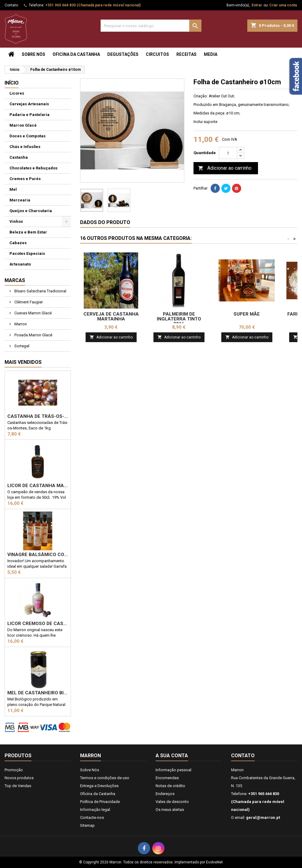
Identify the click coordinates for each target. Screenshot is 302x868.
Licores (17, 93)
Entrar (257, 5)
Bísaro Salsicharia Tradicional (40, 291)
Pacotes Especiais (27, 253)
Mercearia (20, 200)
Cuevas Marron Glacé (33, 313)
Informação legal (95, 810)
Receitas (186, 54)
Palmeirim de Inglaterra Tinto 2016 (179, 319)
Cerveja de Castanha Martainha (111, 316)
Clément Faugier (28, 302)
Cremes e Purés (25, 179)
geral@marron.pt (263, 817)
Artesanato (20, 264)
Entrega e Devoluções (99, 786)
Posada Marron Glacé (33, 335)
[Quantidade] (228, 153)
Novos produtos (19, 778)
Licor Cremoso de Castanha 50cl (38, 624)
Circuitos (157, 54)
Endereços (165, 794)
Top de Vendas (18, 786)
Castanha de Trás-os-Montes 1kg (38, 416)
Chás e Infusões (25, 147)
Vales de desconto (172, 802)
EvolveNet (214, 862)
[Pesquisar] (151, 26)
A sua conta (172, 756)
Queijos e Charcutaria (31, 211)
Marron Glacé (23, 125)
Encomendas (167, 778)
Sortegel (21, 346)
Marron (20, 324)
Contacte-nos (92, 817)
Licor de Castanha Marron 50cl (38, 486)
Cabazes (18, 243)
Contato (11, 5)
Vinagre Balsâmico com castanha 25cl (38, 555)
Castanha (19, 157)
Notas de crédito (170, 786)
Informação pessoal (173, 770)
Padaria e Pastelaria (29, 115)
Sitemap (87, 825)
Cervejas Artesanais (29, 104)
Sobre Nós (33, 54)
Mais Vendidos (23, 362)
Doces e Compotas (28, 136)
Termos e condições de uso (105, 778)
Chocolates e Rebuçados (33, 168)
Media (211, 54)
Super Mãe (247, 314)
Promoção (14, 770)
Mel (13, 189)
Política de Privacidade (100, 802)
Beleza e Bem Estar (28, 232)
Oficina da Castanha (76, 54)
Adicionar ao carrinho (225, 168)
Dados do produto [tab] (105, 222)
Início (12, 83)
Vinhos (16, 221)
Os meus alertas (170, 810)
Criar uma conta (283, 5)
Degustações (123, 54)
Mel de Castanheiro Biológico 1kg (38, 693)
